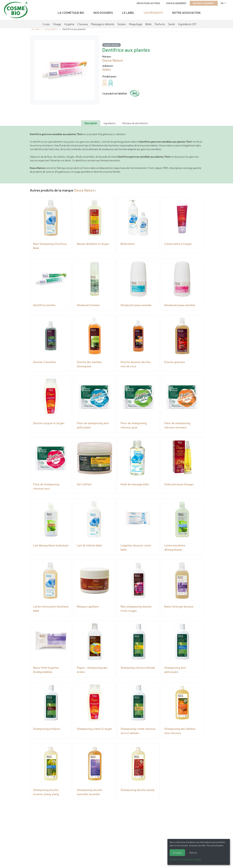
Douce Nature (84, 190)
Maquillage (136, 23)
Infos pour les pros (146, 2)
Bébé (148, 23)
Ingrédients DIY (187, 23)
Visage (57, 23)
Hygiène (69, 23)
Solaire (122, 23)
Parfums (160, 23)
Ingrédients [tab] (110, 123)
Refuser (193, 853)
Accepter (177, 853)
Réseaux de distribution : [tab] (135, 123)
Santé (171, 23)
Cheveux (83, 23)
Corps (46, 23)
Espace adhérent (174, 2)
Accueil (35, 29)
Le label (128, 12)
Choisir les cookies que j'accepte (186, 859)
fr (220, 2)
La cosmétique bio (71, 12)
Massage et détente (103, 23)
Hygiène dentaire (112, 45)
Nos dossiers (103, 12)
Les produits (153, 12)
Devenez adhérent (202, 2)
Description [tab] (91, 123)
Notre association (186, 12)
